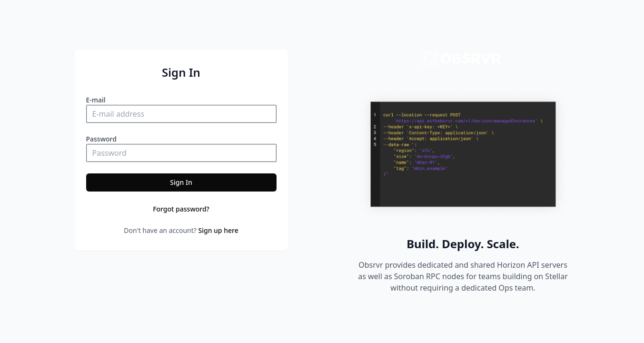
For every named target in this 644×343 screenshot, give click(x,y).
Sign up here (218, 230)
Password (101, 139)
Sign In (181, 182)
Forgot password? (181, 209)
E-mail (96, 100)
